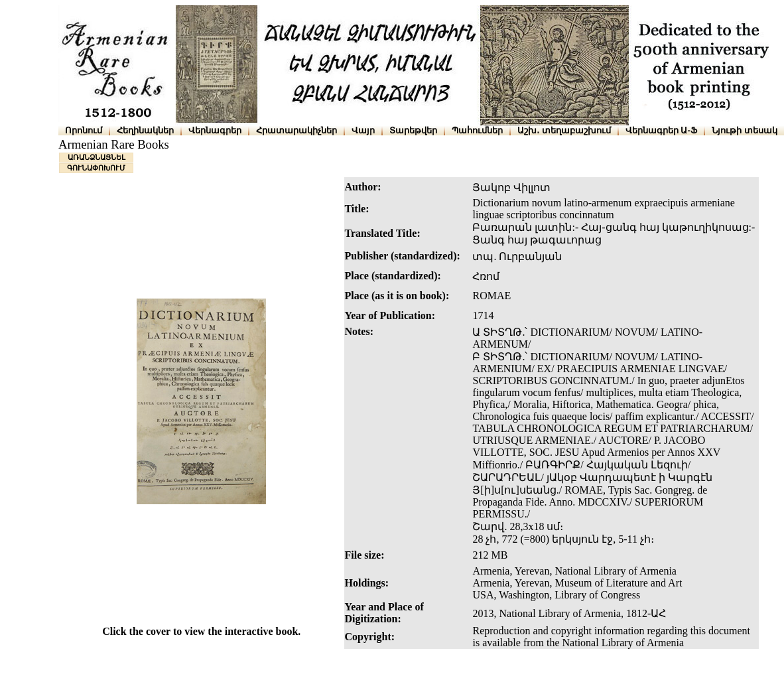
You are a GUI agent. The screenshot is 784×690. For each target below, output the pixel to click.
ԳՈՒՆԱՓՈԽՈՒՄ (96, 168)
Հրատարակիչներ (296, 130)
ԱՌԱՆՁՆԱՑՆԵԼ (97, 157)
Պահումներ (477, 130)
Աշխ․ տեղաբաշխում (564, 130)
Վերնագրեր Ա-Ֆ (661, 130)
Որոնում (84, 130)
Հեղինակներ (145, 130)
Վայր (363, 130)
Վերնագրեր (215, 130)
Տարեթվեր (413, 130)
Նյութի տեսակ (745, 130)
